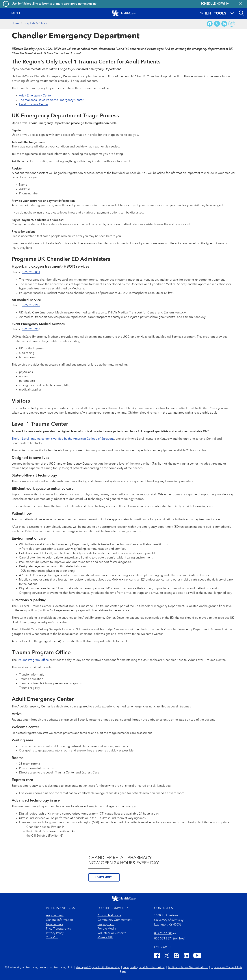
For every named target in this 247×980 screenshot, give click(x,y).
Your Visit (52, 938)
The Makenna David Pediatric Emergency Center (51, 100)
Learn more (104, 877)
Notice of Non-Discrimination (188, 968)
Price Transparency (58, 929)
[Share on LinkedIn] (224, 24)
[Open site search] (242, 13)
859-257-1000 (163, 934)
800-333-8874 (163, 939)
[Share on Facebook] (210, 24)
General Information (59, 920)
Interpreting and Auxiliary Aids (144, 968)
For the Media (107, 929)
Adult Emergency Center (35, 96)
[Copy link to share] (232, 24)
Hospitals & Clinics (35, 24)
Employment (106, 924)
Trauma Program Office (33, 660)
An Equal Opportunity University (98, 968)
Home (16, 24)
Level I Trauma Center (34, 105)
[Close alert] (241, 4)
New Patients (54, 924)
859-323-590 (30, 330)
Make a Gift (105, 938)
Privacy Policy (55, 933)
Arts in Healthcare (109, 916)
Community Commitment (115, 920)
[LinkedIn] (186, 956)
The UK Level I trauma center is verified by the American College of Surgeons (63, 439)
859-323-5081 (31, 273)
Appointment (55, 916)
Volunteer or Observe (112, 933)
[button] (11, 13)
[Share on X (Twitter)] (217, 24)
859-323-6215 (31, 305)
